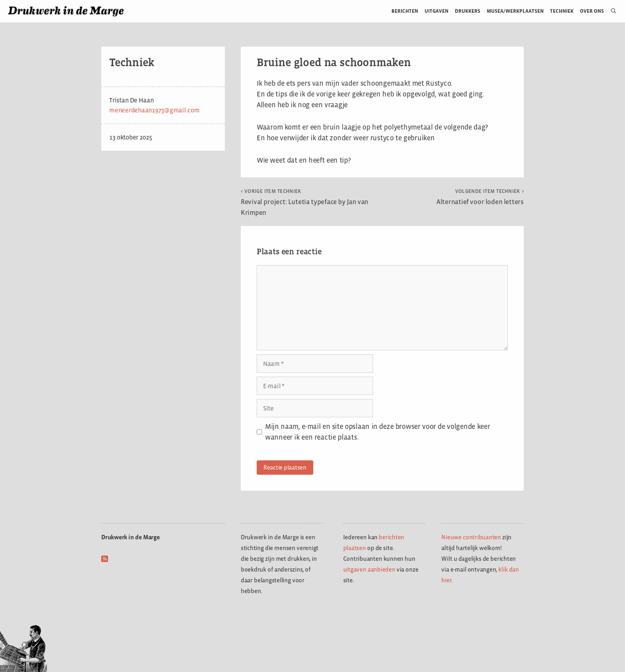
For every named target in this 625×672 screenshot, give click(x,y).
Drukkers (468, 11)
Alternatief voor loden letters (480, 197)
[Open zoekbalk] (610, 11)
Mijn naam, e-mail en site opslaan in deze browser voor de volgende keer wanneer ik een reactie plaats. (378, 432)
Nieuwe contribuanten (471, 537)
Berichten (405, 11)
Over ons (592, 11)
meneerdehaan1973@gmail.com (154, 110)
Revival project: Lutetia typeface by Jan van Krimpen (305, 202)
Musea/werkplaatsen (515, 11)
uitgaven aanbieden (369, 569)
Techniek (562, 11)
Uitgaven (436, 11)
